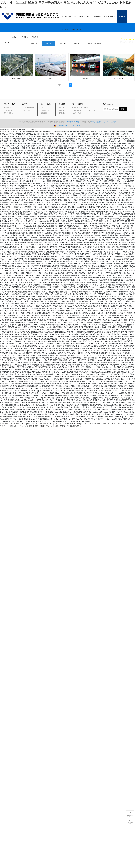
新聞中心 (97, 16)
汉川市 (84, 424)
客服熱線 (130, 821)
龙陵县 (57, 426)
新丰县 (13, 424)
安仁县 (51, 424)
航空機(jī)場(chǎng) (94, 44)
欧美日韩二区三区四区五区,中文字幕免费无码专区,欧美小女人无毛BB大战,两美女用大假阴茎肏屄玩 (35, 132)
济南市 (63, 426)
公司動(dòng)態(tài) (28, 108)
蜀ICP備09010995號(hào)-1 (74, 122)
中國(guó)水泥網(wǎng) (99, 122)
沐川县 (21, 426)
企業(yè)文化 (8, 110)
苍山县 (62, 424)
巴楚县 (32, 426)
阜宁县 (2, 424)
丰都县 (56, 424)
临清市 (78, 424)
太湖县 (68, 426)
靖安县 (79, 426)
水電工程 (63, 44)
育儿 (130, 424)
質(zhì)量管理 (9, 113)
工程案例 (122, 16)
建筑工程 (34, 44)
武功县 (48, 426)
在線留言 (130, 814)
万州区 (6, 426)
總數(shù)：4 (62, 85)
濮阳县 (114, 424)
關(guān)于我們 (85, 16)
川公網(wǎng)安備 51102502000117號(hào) (69, 126)
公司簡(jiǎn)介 (9, 108)
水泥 (42, 108)
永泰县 (15, 426)
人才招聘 (65, 29)
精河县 (29, 424)
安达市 (89, 424)
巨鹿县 (8, 424)
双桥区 (43, 426)
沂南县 (40, 424)
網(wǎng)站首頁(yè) (69, 16)
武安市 (73, 426)
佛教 (11, 426)
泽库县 (94, 424)
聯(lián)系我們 (77, 29)
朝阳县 (120, 424)
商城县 (73, 424)
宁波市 (35, 424)
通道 (52, 426)
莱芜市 (46, 424)
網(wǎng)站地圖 (112, 122)
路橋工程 (35, 37)
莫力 (110, 424)
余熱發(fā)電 (45, 110)
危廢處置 (44, 113)
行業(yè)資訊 (26, 110)
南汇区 (37, 426)
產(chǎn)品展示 (110, 16)
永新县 (105, 424)
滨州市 (67, 424)
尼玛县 (26, 426)
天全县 (125, 424)
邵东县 (100, 424)
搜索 (123, 109)
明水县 (19, 424)
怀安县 (24, 424)
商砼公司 (77, 44)
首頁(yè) (15, 37)
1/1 (76, 85)
